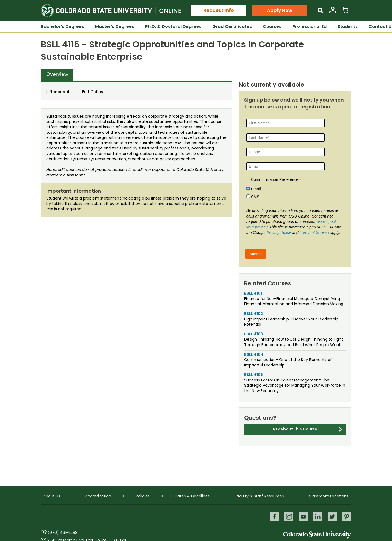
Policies (143, 496)
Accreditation (98, 496)
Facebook (273, 516)
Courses (272, 27)
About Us (52, 496)
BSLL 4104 (254, 354)
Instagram (288, 516)
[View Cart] (345, 12)
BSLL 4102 (254, 314)
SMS (255, 197)
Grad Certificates (232, 27)
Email (256, 189)
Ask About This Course (295, 429)
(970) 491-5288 (63, 533)
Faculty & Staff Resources (259, 496)
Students (348, 27)
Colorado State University (317, 535)
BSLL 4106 (254, 375)
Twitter (332, 516)
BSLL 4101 (253, 293)
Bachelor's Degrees (62, 27)
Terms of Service (314, 233)
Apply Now (280, 10)
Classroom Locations (329, 496)
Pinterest (347, 516)
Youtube (303, 516)
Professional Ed (310, 27)
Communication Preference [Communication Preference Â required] (275, 179)
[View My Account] (333, 12)
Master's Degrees (115, 27)
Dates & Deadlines (192, 496)
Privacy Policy (279, 233)
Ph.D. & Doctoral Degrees (173, 27)
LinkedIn (317, 516)
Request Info (219, 10)
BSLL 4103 (254, 334)
